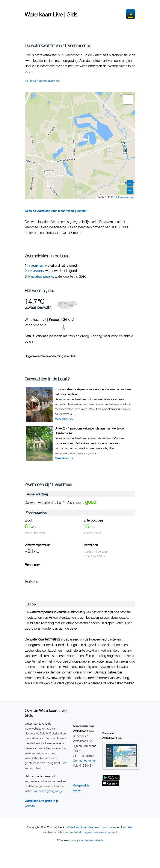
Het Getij (127, 827)
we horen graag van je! (49, 791)
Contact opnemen (85, 760)
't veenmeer (36, 265)
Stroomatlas (108, 827)
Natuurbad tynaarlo (41, 276)
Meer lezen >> (64, 419)
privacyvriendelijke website (86, 840)
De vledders (36, 271)
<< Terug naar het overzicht (42, 81)
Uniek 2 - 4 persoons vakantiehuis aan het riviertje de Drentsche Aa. (89, 431)
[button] (128, 100)
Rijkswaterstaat (125, 197)
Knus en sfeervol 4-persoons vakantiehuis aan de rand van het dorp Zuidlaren (93, 392)
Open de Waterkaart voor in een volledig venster (55, 211)
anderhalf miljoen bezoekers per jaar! (93, 832)
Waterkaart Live (77, 827)
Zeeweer (94, 827)
